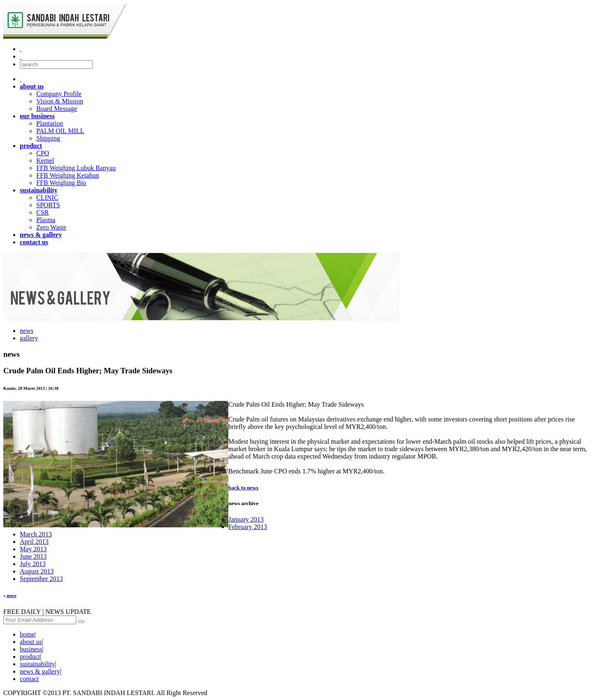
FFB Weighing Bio (61, 183)
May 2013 (33, 549)
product (30, 657)
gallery (29, 338)
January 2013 (246, 519)
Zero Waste (51, 227)
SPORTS (48, 205)
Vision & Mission (60, 101)
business (31, 649)
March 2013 (36, 534)
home (27, 634)
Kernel (45, 160)
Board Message (57, 109)
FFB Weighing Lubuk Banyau (76, 168)
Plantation (50, 123)
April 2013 (34, 542)
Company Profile (59, 94)
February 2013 (248, 527)
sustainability (37, 664)
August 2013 (37, 571)
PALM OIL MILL (60, 131)
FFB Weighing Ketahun (68, 175)
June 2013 (33, 556)
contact (29, 679)
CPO (43, 153)
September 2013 (41, 579)
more (12, 595)
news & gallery (40, 671)
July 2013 (33, 564)
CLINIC (47, 198)
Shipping (48, 138)
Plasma (46, 220)
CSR (42, 212)
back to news (243, 488)
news (27, 331)
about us (31, 642)
